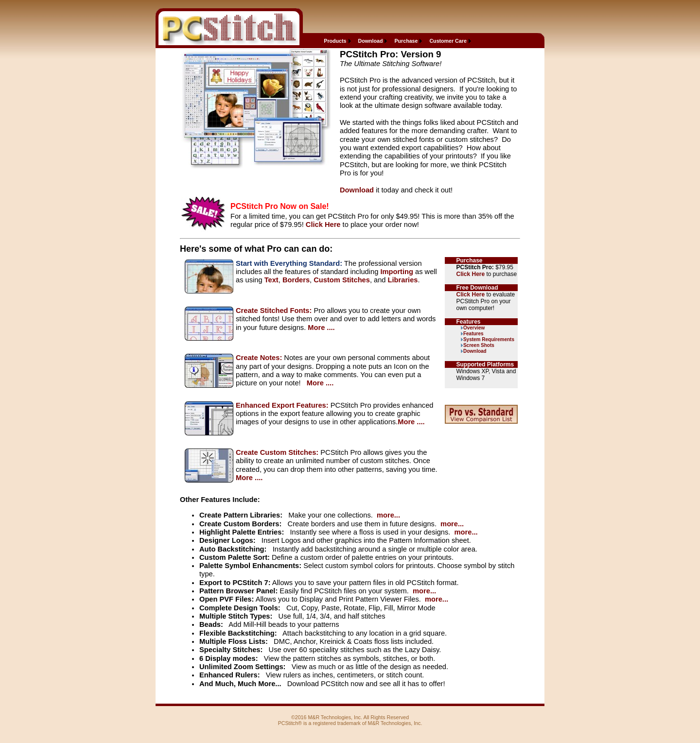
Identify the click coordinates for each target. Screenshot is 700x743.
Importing (397, 272)
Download (371, 41)
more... (388, 515)
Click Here (323, 225)
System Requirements (489, 339)
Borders (296, 280)
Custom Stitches (342, 280)
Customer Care (448, 41)
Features (473, 334)
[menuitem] (336, 41)
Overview (474, 328)
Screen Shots (479, 345)
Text (271, 280)
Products (335, 41)
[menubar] (396, 41)
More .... (321, 328)
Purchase (406, 41)
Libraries (403, 280)
